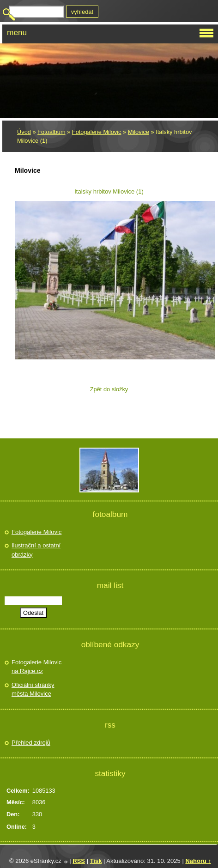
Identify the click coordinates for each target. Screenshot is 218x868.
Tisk (96, 861)
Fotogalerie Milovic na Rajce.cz (36, 667)
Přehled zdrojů (31, 743)
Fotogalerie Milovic (97, 132)
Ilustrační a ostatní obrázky (36, 550)
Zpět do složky (109, 389)
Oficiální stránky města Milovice (33, 689)
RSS (79, 861)
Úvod (24, 132)
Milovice (139, 132)
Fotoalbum (51, 132)
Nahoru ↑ (198, 861)
